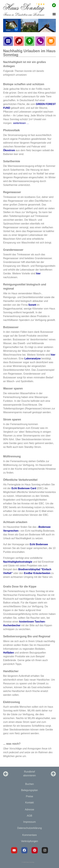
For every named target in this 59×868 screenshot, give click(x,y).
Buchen (29, 784)
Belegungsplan (30, 790)
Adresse (29, 810)
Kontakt (29, 803)
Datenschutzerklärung (30, 828)
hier (38, 273)
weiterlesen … (21, 123)
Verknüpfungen (30, 841)
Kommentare (30, 835)
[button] (54, 14)
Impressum (29, 822)
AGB (30, 816)
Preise (29, 796)
